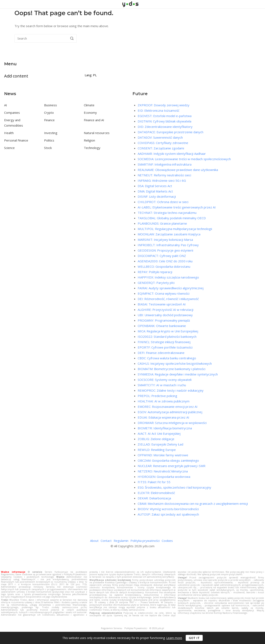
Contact (106, 541)
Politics (49, 140)
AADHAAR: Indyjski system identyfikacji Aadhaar (172, 154)
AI (6, 105)
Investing (51, 133)
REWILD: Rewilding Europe (157, 450)
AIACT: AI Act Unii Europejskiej (159, 433)
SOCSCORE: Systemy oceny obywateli (165, 380)
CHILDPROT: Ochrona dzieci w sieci (163, 202)
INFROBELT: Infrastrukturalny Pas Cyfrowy (168, 245)
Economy (90, 113)
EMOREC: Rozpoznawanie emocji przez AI (168, 407)
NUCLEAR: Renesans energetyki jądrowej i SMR (172, 466)
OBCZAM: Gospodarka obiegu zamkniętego (168, 460)
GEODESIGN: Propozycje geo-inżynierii (165, 250)
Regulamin (121, 541)
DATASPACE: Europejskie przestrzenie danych (170, 132)
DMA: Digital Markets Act (155, 191)
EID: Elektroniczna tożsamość (158, 110)
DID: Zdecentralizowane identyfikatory (165, 127)
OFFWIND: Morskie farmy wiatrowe (163, 455)
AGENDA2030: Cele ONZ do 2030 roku (165, 261)
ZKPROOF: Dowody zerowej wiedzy (164, 105)
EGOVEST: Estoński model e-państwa (165, 116)
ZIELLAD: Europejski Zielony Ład (160, 444)
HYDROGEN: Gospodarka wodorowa (164, 477)
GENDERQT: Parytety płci (156, 283)
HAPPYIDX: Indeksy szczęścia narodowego (168, 277)
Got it (194, 638)
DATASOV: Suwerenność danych (160, 137)
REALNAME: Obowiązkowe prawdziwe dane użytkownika (178, 170)
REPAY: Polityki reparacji (155, 272)
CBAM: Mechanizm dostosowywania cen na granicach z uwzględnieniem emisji (193, 504)
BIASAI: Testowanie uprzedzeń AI (162, 304)
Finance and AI (94, 120)
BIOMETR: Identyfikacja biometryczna (165, 428)
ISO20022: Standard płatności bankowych (167, 337)
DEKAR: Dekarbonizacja (154, 498)
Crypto (49, 113)
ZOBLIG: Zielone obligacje (156, 439)
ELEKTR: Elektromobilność (156, 493)
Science (9, 148)
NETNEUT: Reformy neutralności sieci (164, 175)
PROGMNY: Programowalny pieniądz (164, 320)
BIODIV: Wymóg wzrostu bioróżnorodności (168, 509)
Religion (89, 140)
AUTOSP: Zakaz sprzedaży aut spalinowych (168, 514)
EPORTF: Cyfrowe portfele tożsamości (165, 347)
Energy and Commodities (14, 123)
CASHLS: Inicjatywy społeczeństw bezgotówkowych (175, 363)
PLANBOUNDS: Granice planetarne (162, 223)
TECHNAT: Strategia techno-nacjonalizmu (167, 213)
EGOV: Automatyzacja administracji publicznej (170, 412)
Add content (16, 76)
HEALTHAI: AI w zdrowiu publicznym (164, 401)
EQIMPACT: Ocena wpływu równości (164, 293)
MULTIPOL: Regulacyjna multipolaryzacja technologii (175, 229)
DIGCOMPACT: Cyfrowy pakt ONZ (162, 256)
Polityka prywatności (145, 541)
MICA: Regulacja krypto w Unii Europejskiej (168, 331)
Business (51, 105)
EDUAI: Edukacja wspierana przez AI (163, 417)
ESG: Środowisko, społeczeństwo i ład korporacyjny (174, 487)
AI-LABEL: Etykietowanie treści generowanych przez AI (177, 207)
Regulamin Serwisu (112, 628)
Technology (92, 148)
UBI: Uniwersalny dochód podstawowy (165, 315)
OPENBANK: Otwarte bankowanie (162, 326)
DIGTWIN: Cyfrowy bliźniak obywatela (164, 121)
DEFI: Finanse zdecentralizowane (161, 353)
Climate (89, 105)
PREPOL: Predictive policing (157, 396)
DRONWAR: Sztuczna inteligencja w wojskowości (172, 423)
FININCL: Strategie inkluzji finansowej (164, 342)
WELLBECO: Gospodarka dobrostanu (164, 266)
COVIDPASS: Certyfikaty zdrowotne (163, 143)
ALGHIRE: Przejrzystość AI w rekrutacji (166, 310)
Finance (49, 120)
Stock (48, 148)
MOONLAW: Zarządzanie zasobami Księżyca (169, 234)
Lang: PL (91, 75)
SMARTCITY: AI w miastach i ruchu (162, 385)
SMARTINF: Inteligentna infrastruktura (165, 164)
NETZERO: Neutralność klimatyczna (163, 471)
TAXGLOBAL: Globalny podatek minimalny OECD (172, 218)
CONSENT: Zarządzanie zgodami (161, 148)
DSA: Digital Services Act (155, 186)
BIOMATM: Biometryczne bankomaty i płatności (172, 369)
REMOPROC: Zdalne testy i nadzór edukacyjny (171, 390)
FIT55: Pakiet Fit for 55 (154, 482)
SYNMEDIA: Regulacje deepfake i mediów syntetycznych (178, 374)
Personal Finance (16, 140)
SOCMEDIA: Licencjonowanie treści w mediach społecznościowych (184, 159)
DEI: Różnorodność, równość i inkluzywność (168, 299)
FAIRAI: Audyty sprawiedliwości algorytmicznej (171, 288)
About (94, 541)
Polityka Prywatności (136, 628)
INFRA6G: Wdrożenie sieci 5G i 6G (162, 180)
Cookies (167, 541)
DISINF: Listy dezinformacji (157, 196)
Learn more (174, 638)
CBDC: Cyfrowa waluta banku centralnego (167, 358)
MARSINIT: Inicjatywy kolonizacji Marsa (165, 240)
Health (9, 133)
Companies (12, 113)
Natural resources (97, 133)
